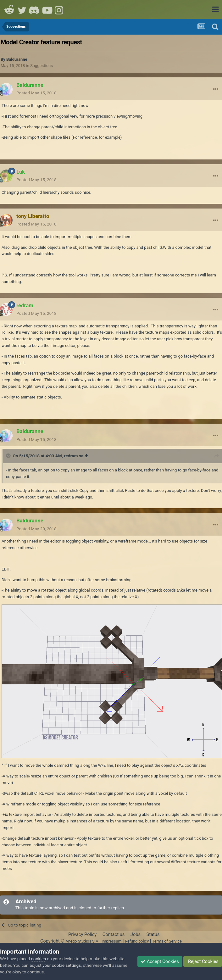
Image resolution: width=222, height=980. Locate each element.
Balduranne (17, 59)
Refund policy (137, 941)
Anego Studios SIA (82, 941)
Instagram (60, 9)
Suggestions (42, 66)
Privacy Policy (82, 934)
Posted (36, 93)
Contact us (114, 934)
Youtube (47, 9)
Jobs (136, 934)
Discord (35, 9)
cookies (39, 959)
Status (153, 934)
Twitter (22, 9)
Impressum (111, 941)
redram (71, 456)
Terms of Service (167, 941)
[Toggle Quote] (9, 456)
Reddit (9, 9)
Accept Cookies (160, 961)
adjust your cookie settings (55, 965)
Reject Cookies (203, 961)
